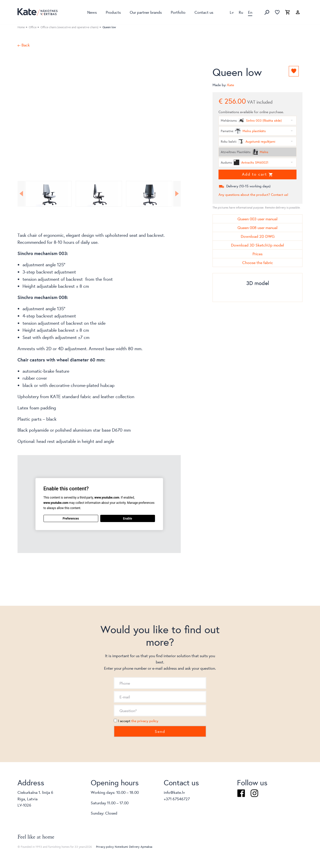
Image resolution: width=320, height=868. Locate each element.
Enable (127, 518)
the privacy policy (145, 721)
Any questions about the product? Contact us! (253, 195)
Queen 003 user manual (257, 219)
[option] (99, 111)
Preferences (71, 518)
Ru (241, 12)
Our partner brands (146, 12)
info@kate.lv (174, 792)
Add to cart (257, 174)
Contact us (204, 12)
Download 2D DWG (258, 236)
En (250, 12)
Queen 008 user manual (257, 227)
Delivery (134, 847)
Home (21, 27)
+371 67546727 (177, 799)
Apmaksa (146, 847)
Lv (232, 12)
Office (33, 27)
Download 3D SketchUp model (257, 245)
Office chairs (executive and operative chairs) (69, 27)
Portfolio (178, 12)
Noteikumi (121, 847)
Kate (231, 85)
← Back (24, 45)
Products (113, 12)
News (92, 12)
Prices (257, 254)
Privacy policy (105, 847)
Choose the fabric (258, 262)
